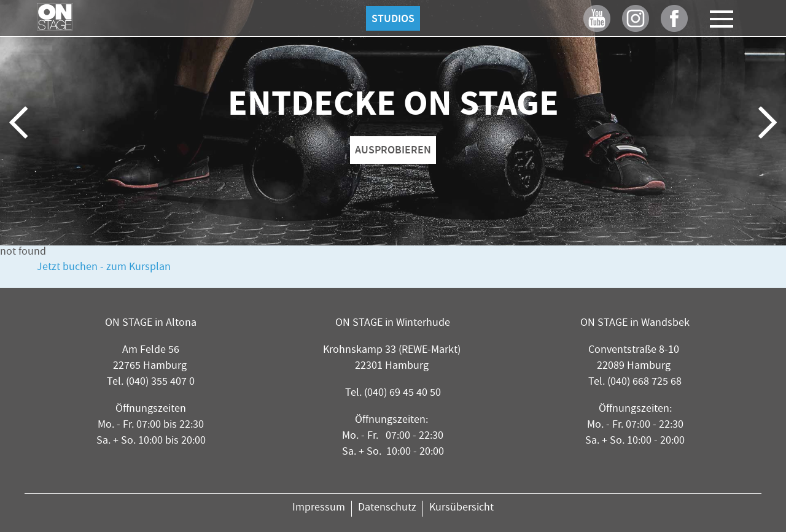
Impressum (319, 508)
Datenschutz (387, 508)
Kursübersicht (461, 508)
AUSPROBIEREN (393, 150)
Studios (393, 18)
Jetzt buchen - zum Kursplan (104, 268)
